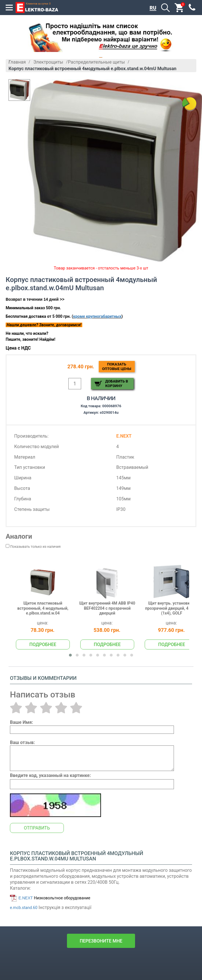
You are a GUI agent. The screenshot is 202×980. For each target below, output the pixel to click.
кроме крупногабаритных (97, 316)
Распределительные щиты (96, 62)
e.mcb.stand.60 (24, 908)
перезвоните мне (101, 941)
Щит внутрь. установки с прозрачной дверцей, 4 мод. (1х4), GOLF (172, 608)
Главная (17, 62)
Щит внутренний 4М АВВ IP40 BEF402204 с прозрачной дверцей (107, 608)
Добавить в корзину (117, 384)
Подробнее (43, 644)
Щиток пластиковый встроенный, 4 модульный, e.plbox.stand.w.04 (43, 608)
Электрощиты (48, 62)
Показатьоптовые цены (117, 366)
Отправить (37, 828)
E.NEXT (26, 898)
